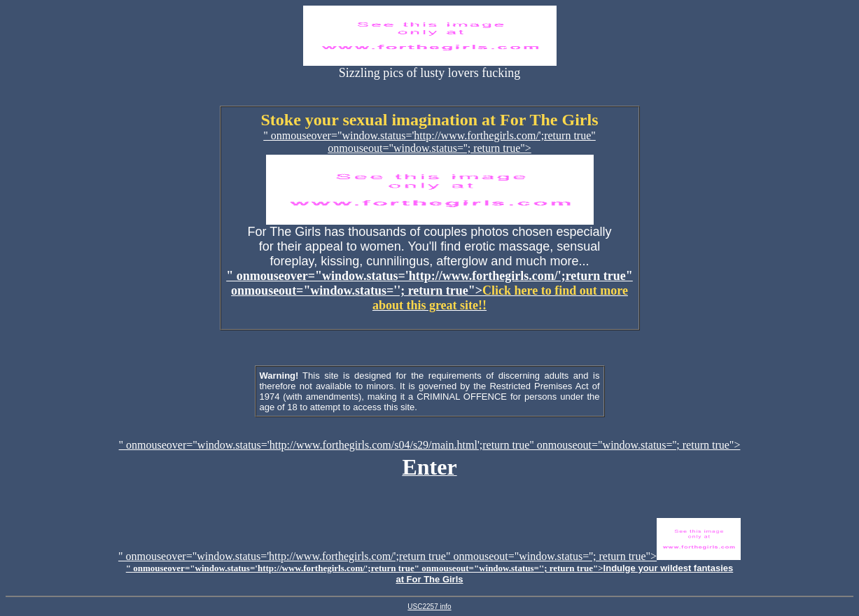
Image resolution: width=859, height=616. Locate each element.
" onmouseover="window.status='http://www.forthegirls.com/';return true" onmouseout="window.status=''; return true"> (429, 290)
